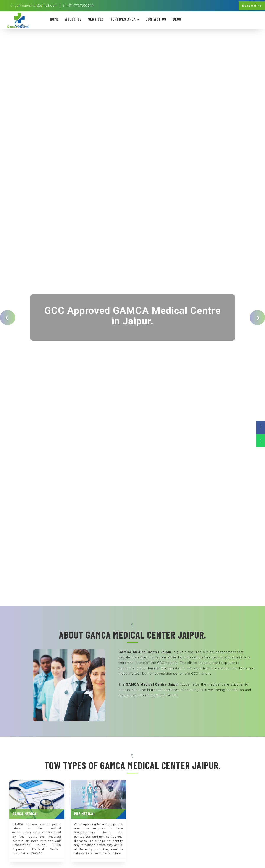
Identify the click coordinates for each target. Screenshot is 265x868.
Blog (177, 19)
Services (96, 19)
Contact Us (156, 19)
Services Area (125, 19)
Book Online (252, 6)
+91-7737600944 (78, 6)
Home (54, 19)
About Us (73, 19)
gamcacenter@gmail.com (34, 6)
